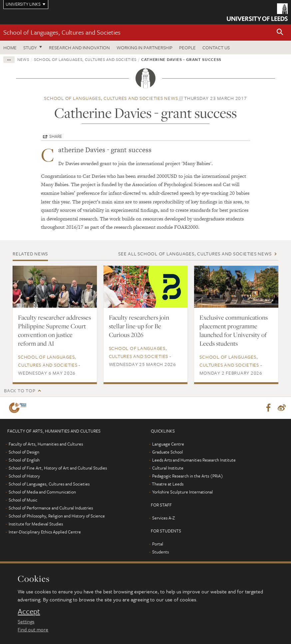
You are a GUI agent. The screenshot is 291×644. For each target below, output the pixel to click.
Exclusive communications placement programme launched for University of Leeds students (234, 330)
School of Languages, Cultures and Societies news (111, 98)
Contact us (216, 47)
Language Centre (168, 444)
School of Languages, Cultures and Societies (62, 32)
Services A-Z (163, 518)
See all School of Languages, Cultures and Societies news (195, 254)
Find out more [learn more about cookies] (33, 629)
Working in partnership (145, 47)
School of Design (24, 452)
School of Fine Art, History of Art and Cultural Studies (58, 468)
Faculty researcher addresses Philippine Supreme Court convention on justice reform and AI (54, 330)
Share (56, 136)
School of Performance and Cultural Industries (51, 508)
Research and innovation (79, 47)
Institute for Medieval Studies (36, 524)
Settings (26, 621)
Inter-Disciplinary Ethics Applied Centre (45, 532)
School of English (24, 460)
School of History (24, 476)
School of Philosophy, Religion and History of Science (57, 516)
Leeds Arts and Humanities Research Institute (194, 460)
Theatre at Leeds (168, 484)
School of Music (23, 500)
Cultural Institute (168, 468)
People (187, 47)
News (23, 59)
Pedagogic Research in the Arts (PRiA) (188, 476)
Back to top (20, 390)
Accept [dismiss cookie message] (29, 611)
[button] (280, 32)
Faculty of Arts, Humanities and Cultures (46, 444)
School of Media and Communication (42, 492)
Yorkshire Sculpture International (182, 492)
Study (30, 47)
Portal (158, 544)
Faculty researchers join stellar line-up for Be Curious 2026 (139, 326)
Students (160, 552)
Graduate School (167, 452)
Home (10, 47)
